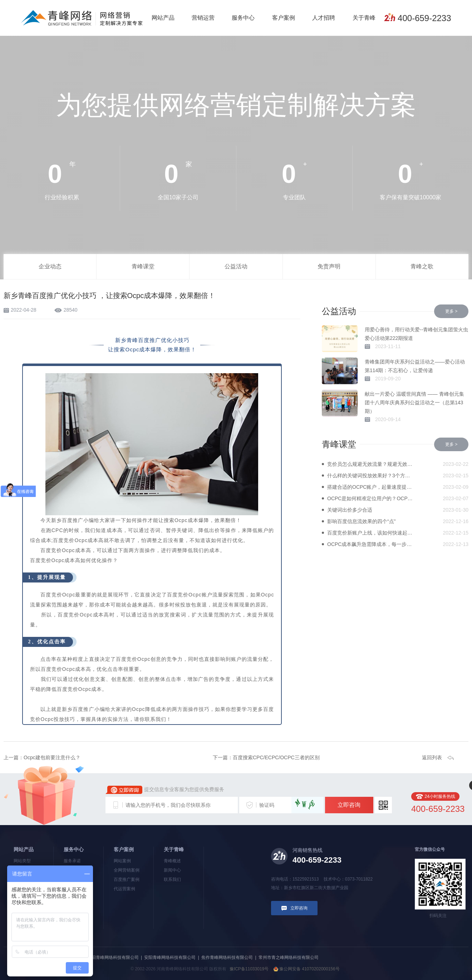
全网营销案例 (127, 870)
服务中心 (243, 18)
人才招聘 (324, 18)
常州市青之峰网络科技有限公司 (289, 957)
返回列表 (432, 757)
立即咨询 (349, 805)
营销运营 (203, 18)
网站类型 (22, 861)
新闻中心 (172, 870)
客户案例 (284, 18)
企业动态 (50, 266)
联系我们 (172, 879)
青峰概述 (172, 861)
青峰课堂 (143, 266)
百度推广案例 (127, 879)
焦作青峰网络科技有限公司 (227, 957)
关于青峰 (364, 18)
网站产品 (163, 18)
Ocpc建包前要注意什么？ (52, 757)
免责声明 (329, 266)
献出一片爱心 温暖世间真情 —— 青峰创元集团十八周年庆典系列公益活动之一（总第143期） (414, 403)
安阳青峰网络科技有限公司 (170, 957)
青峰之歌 (422, 266)
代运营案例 (124, 889)
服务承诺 (72, 861)
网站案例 (122, 861)
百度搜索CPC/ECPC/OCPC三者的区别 (276, 757)
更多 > (451, 311)
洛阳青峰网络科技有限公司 (113, 957)
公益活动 (236, 266)
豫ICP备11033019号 (249, 969)
